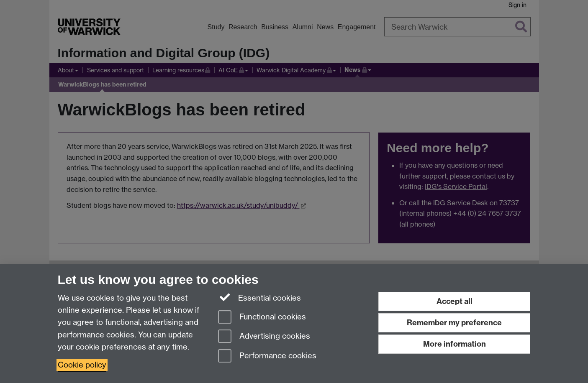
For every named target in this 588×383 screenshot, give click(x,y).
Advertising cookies (264, 337)
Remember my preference (454, 323)
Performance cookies (267, 356)
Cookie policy (82, 365)
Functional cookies (262, 318)
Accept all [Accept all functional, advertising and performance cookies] (454, 301)
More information (454, 344)
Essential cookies (260, 297)
